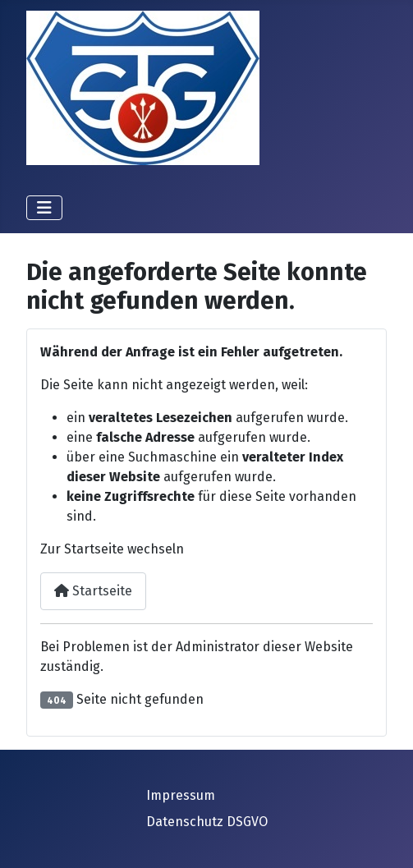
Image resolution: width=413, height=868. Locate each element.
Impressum (181, 795)
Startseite (93, 591)
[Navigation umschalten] (44, 208)
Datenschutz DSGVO (207, 822)
